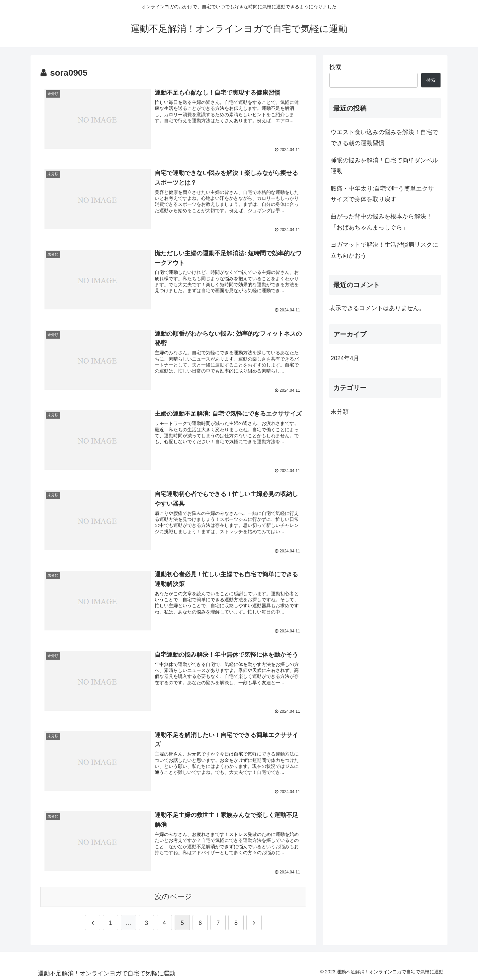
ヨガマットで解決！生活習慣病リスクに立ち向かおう (384, 250)
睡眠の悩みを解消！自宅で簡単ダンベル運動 (384, 166)
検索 (335, 67)
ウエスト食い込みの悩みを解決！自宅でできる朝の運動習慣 (384, 137)
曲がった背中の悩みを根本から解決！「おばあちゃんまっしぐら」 (381, 222)
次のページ (173, 895)
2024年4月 (345, 358)
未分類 (340, 412)
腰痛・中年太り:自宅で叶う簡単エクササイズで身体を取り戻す (382, 194)
